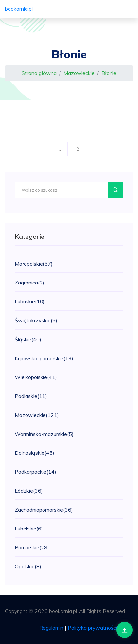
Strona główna (39, 73)
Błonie (109, 73)
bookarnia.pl (19, 9)
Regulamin (51, 628)
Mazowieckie (79, 73)
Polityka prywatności (92, 628)
